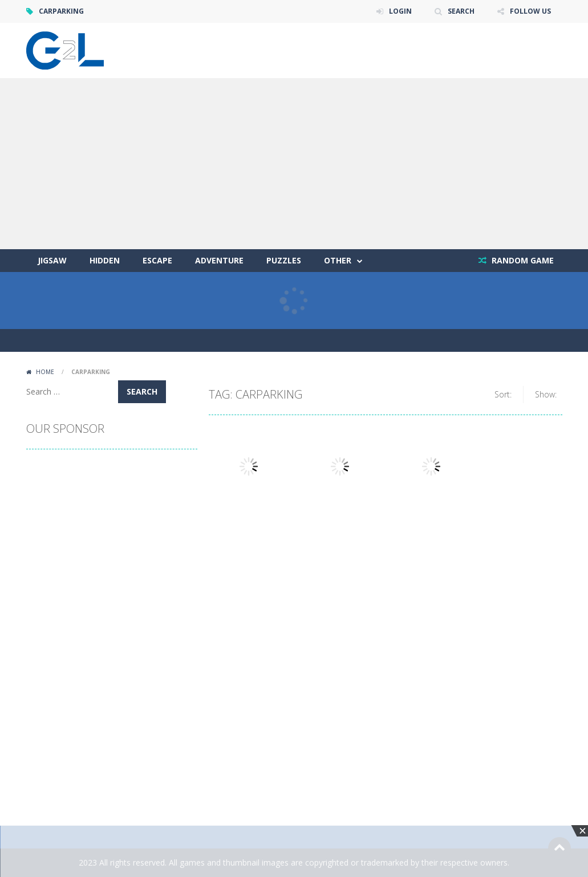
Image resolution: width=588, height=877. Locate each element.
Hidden (105, 260)
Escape (157, 260)
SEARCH (461, 11)
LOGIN (400, 11)
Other (338, 260)
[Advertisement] (294, 164)
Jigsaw (52, 260)
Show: (546, 394)
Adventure (219, 260)
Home (45, 372)
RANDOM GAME (522, 260)
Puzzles (284, 260)
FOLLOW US (530, 11)
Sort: (503, 394)
